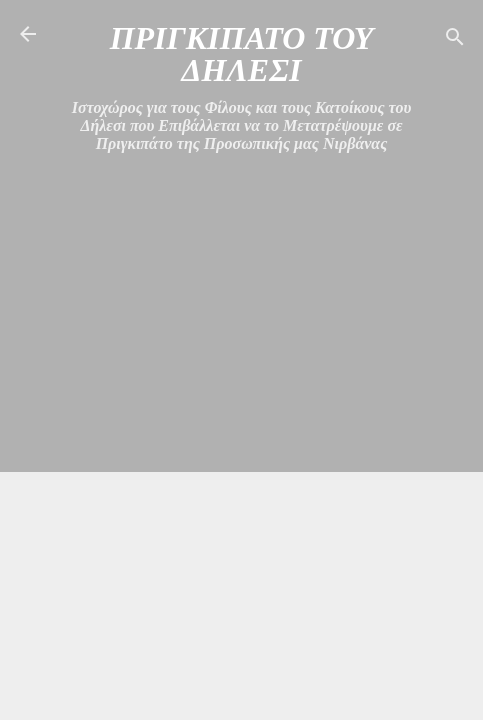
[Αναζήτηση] (455, 40)
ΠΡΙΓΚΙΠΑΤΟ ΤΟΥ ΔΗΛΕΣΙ (242, 54)
